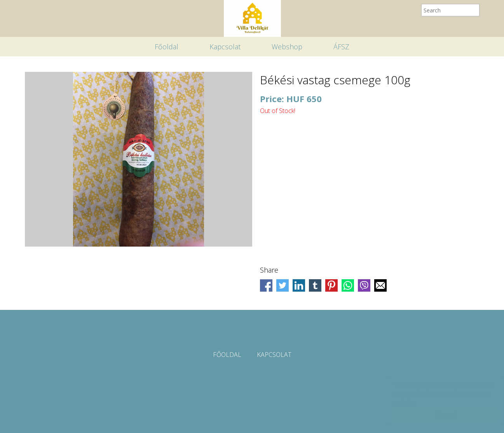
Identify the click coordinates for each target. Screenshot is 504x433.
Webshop (287, 47)
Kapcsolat (225, 47)
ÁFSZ (341, 47)
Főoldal (167, 47)
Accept (438, 415)
